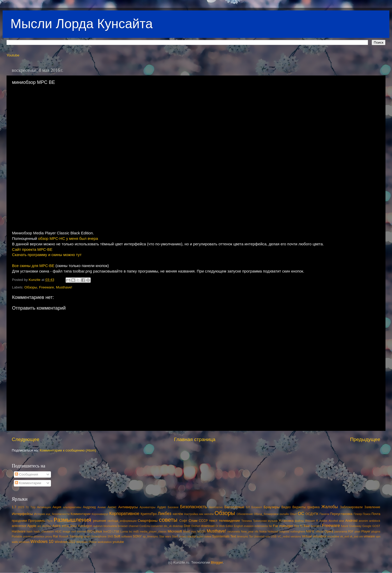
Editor (229, 526)
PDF (351, 531)
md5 (136, 531)
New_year (247, 531)
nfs (256, 531)
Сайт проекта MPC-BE (32, 250)
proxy (49, 536)
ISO (90, 531)
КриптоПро (149, 514)
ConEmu (145, 526)
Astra (56, 526)
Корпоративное (124, 513)
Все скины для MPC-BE (33, 266)
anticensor (19, 526)
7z (27, 507)
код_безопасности (58, 514)
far (271, 526)
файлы (299, 521)
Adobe (323, 521)
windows (24, 542)
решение (100, 521)
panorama (341, 531)
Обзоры (31, 287)
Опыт (293, 514)
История (39, 514)
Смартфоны (148, 521)
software (127, 536)
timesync (243, 536)
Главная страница (195, 439)
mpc (194, 531)
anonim (363, 521)
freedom (316, 526)
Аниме (102, 507)
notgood (284, 531)
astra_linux (69, 526)
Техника (246, 521)
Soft (117, 536)
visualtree (333, 536)
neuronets (234, 531)
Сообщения (27, 474)
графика (313, 507)
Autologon (85, 526)
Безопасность (194, 507)
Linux (98, 531)
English (238, 526)
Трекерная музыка (265, 521)
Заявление (372, 507)
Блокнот (257, 507)
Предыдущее (365, 439)
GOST (376, 526)
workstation (105, 542)
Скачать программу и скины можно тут (47, 255)
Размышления (72, 520)
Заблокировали (351, 507)
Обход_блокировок (266, 514)
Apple (32, 526)
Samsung (76, 536)
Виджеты (299, 507)
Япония (310, 521)
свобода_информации (122, 521)
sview (208, 536)
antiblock (375, 521)
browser (123, 526)
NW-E (310, 531)
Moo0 (187, 531)
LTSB (116, 531)
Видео (286, 507)
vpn (378, 536)
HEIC (58, 531)
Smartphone (99, 536)
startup (192, 536)
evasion (249, 526)
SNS (110, 536)
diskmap (178, 526)
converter (157, 526)
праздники (19, 521)
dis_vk (168, 526)
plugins (376, 531)
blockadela (110, 526)
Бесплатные (234, 507)
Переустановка (341, 514)
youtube (118, 542)
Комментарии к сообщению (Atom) (68, 450)
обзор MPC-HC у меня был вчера (68, 239)
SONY (137, 536)
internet (82, 531)
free (307, 526)
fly (301, 526)
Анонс (112, 507)
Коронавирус (100, 514)
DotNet (196, 526)
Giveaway (355, 526)
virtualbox (320, 536)
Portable (17, 536)
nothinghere (298, 531)
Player (366, 531)
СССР (203, 521)
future (345, 526)
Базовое (173, 507)
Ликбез (164, 513)
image (67, 531)
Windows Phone (87, 542)
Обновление (245, 514)
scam (87, 536)
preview (28, 536)
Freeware (47, 287)
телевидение (229, 521)
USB (274, 536)
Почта (376, 514)
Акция (57, 507)
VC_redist (283, 536)
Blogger (217, 562)
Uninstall (259, 536)
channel (134, 526)
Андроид (89, 507)
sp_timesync (151, 536)
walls (15, 542)
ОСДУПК (312, 514)
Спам (193, 521)
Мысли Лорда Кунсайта (82, 24)
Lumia (124, 531)
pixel (358, 531)
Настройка (191, 514)
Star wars (165, 536)
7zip (33, 507)
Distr (187, 526)
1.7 (14, 507)
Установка (286, 521)
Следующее (26, 439)
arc (39, 526)
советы (168, 520)
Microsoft (175, 531)
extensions (261, 526)
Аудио (162, 507)
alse (342, 521)
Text (233, 536)
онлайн (284, 514)
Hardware (19, 531)
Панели (324, 514)
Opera (329, 531)
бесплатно (216, 507)
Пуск (50, 521)
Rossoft (64, 536)
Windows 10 (42, 541)
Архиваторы (148, 507)
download (208, 526)
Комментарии (28, 483)
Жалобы (330, 507)
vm (361, 536)
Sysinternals (221, 536)
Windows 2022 (65, 542)
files (297, 526)
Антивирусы (128, 507)
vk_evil (345, 536)
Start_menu (179, 536)
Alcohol (333, 521)
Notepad (273, 531)
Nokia (263, 531)
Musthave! (64, 287)
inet (74, 531)
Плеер (358, 514)
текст (213, 521)
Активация (44, 507)
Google (367, 526)
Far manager (283, 526)
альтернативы (72, 507)
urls (267, 536)
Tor (251, 536)
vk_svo (354, 536)
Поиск (367, 514)
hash (30, 531)
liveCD (107, 531)
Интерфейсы (22, 514)
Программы (37, 521)
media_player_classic (153, 531)
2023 (21, 507)
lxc (131, 531)
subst (200, 536)
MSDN (201, 531)
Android (351, 521)
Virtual (307, 536)
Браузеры (272, 507)
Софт (183, 521)
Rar (56, 536)
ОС (301, 513)
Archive (47, 526)
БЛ (248, 507)
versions (296, 536)
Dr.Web (220, 526)
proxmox (39, 536)
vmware (369, 536)
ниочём (209, 514)
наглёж (178, 514)
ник (201, 514)
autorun (98, 526)
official (319, 531)
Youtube (13, 55)
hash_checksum (44, 531)
